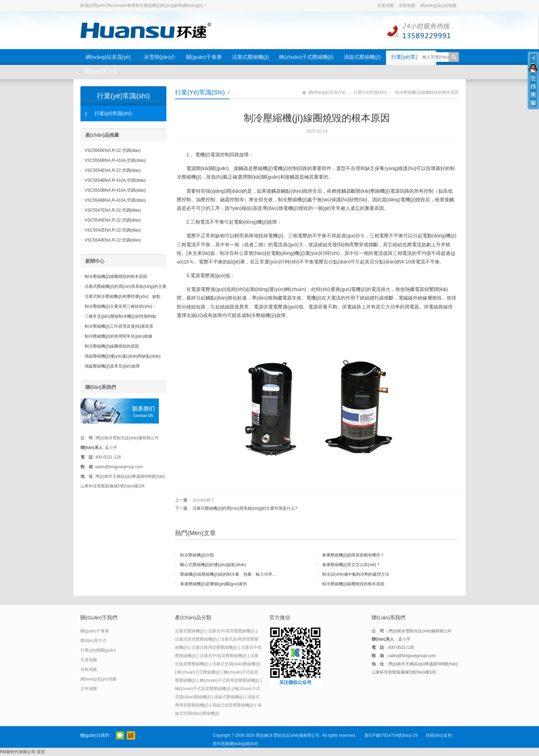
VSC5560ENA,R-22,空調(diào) (113, 150)
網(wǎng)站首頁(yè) (108, 57)
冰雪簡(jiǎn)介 (160, 57)
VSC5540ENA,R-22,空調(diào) (113, 240)
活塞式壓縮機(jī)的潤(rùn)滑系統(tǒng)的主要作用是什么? (245, 508)
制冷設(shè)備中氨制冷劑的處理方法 (356, 574)
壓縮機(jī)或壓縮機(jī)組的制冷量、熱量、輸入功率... (228, 574)
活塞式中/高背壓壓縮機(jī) (232, 631)
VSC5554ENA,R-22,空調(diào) (113, 170)
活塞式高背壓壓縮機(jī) (196, 639)
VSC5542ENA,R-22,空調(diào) (113, 230)
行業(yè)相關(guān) (98, 650)
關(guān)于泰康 (204, 57)
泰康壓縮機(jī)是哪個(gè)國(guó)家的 (214, 584)
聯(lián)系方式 (102, 71)
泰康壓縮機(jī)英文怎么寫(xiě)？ (351, 565)
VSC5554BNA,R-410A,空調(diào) (115, 180)
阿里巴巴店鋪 (131, 735)
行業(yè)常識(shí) (411, 57)
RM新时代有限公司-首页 (23, 752)
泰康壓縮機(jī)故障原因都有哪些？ (353, 555)
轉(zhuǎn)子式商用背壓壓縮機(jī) (230, 680)
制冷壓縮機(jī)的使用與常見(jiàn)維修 (118, 336)
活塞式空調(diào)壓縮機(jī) (236, 664)
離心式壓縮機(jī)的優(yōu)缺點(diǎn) (213, 565)
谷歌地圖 (407, 5)
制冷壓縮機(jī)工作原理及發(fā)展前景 (119, 326)
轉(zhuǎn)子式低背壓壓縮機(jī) (203, 689)
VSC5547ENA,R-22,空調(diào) (113, 210)
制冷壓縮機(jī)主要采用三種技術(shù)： (120, 306)
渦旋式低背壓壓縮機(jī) (233, 705)
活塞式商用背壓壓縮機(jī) (214, 647)
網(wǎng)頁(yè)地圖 (438, 5)
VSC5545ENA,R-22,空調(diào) (113, 220)
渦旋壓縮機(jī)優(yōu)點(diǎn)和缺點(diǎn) (123, 356)
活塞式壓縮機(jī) (251, 57)
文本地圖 (89, 689)
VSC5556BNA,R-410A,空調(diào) (115, 160)
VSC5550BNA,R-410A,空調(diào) (115, 190)
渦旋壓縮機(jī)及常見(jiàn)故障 (112, 366)
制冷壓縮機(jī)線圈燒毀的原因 (112, 346)
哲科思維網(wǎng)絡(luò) (235, 744)
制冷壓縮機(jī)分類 (197, 555)
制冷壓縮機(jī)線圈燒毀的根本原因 (353, 584)
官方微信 (120, 735)
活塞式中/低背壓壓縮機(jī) (223, 656)
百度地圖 (385, 5)
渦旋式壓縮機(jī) (362, 57)
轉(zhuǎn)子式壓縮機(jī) (306, 57)
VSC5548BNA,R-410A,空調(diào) (115, 200)
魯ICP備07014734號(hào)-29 (391, 735)
